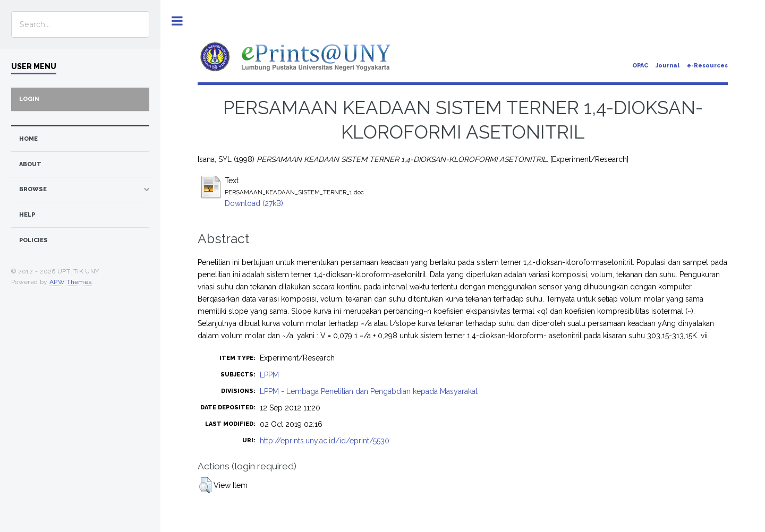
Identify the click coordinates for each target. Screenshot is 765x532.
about (30, 164)
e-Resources (707, 66)
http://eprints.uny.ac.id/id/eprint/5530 (325, 441)
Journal (668, 66)
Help (27, 215)
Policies (33, 240)
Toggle (177, 21)
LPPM (269, 375)
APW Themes (71, 282)
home (28, 139)
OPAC (640, 66)
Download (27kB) (254, 203)
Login (29, 99)
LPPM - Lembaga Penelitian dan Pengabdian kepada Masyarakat (369, 391)
